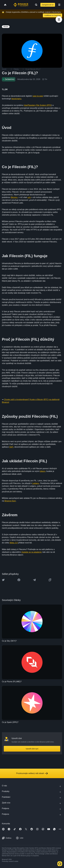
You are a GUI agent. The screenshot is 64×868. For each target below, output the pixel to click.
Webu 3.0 (14, 543)
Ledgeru (36, 483)
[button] (59, 5)
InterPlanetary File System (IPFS (38, 105)
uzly (29, 197)
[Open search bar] (35, 5)
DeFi (11, 447)
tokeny (43, 471)
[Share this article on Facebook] (19, 580)
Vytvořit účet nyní (32, 749)
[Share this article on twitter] (3, 580)
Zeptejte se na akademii (31, 552)
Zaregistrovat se (48, 5)
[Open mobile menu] (59, 5)
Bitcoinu (14, 197)
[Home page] (21, 5)
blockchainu (16, 99)
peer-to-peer (38, 96)
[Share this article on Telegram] (34, 580)
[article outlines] (59, 19)
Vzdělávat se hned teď (52, 15)
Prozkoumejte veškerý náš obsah (32, 773)
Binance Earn (10, 501)
